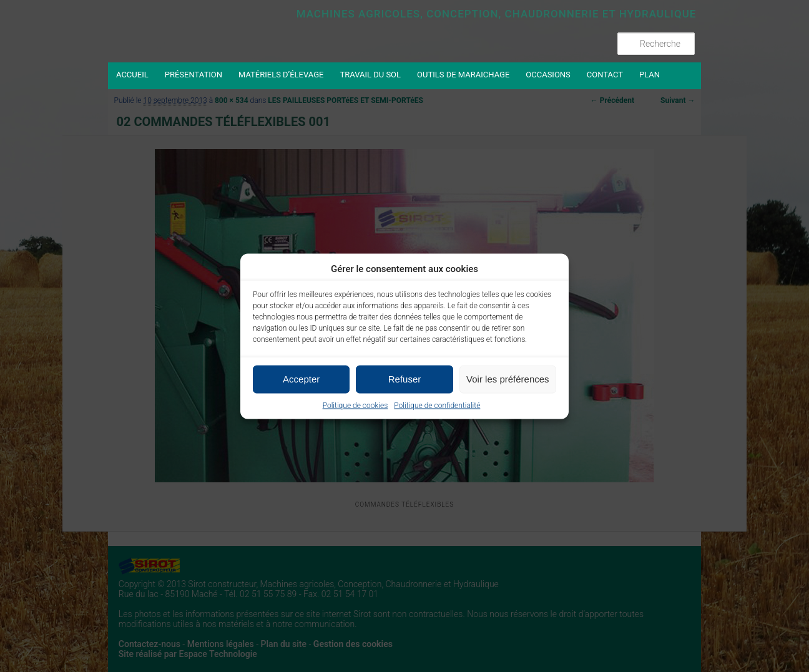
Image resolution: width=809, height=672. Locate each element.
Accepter (301, 379)
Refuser (405, 379)
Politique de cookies (355, 405)
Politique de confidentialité (437, 405)
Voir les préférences (508, 379)
